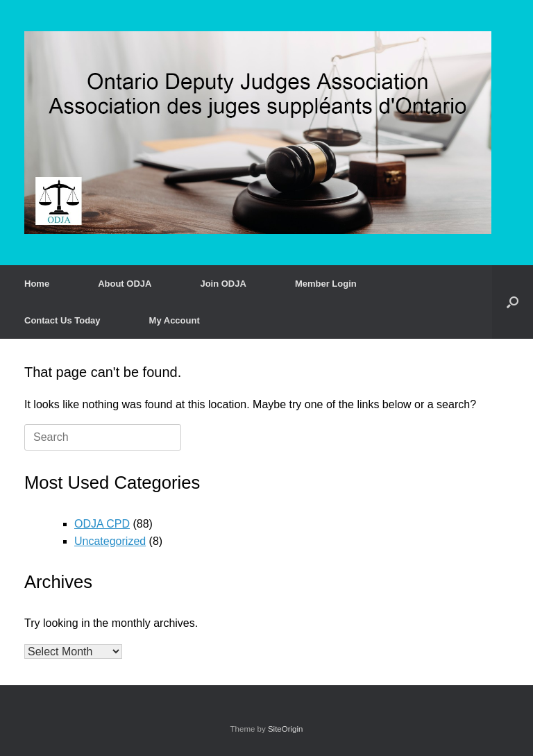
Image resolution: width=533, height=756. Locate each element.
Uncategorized (110, 541)
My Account (175, 320)
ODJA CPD (102, 524)
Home (37, 284)
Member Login (326, 284)
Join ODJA (223, 284)
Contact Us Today (62, 320)
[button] (513, 302)
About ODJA (125, 284)
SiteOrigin (286, 729)
